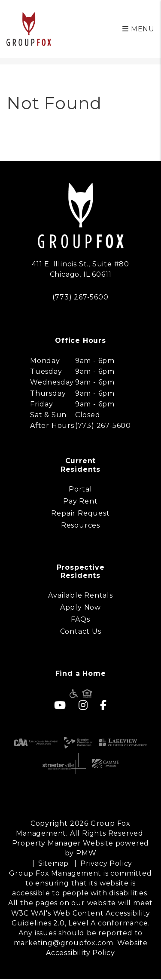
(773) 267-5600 (80, 297)
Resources (80, 525)
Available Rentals (80, 595)
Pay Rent (80, 501)
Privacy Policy (106, 863)
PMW (86, 853)
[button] (60, 705)
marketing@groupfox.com (64, 943)
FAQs (80, 619)
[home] (29, 29)
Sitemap (54, 863)
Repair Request (80, 513)
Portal (80, 489)
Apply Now (80, 607)
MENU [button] (138, 29)
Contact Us (81, 631)
